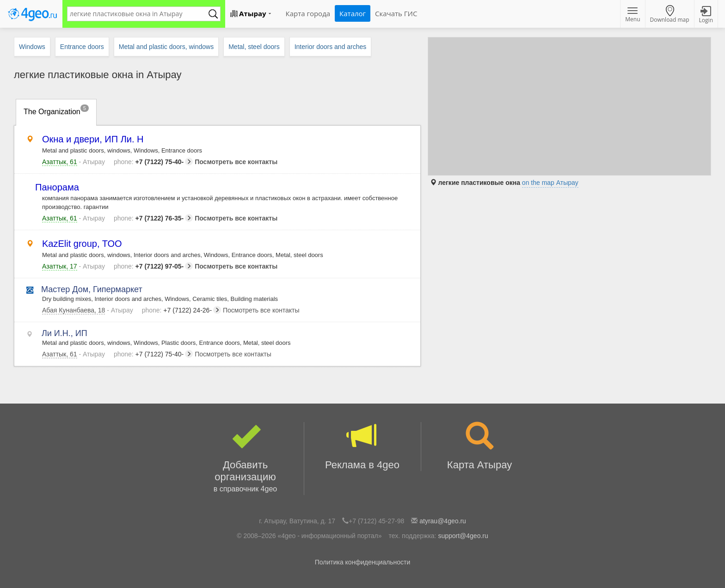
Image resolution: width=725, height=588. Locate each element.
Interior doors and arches (331, 47)
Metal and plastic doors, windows (166, 47)
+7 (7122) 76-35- (153, 218)
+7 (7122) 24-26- (181, 310)
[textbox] (139, 14)
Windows (32, 47)
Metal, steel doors (254, 47)
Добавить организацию (246, 459)
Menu (633, 15)
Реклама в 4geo (362, 446)
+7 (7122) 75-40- (153, 162)
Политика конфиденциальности (363, 562)
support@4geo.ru (463, 536)
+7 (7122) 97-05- (153, 266)
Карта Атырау (480, 446)
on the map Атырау (550, 183)
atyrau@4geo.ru (443, 521)
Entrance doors (82, 47)
